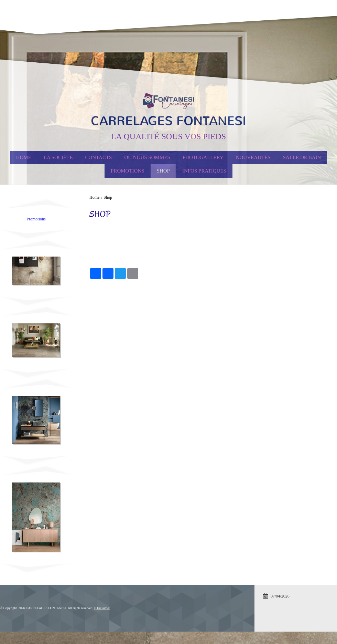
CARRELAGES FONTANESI (168, 121)
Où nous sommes (147, 157)
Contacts (98, 157)
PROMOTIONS (128, 171)
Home (24, 157)
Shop (163, 171)
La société (58, 157)
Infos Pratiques (204, 171)
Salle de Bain (302, 157)
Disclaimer (103, 608)
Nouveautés (253, 157)
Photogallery (203, 157)
